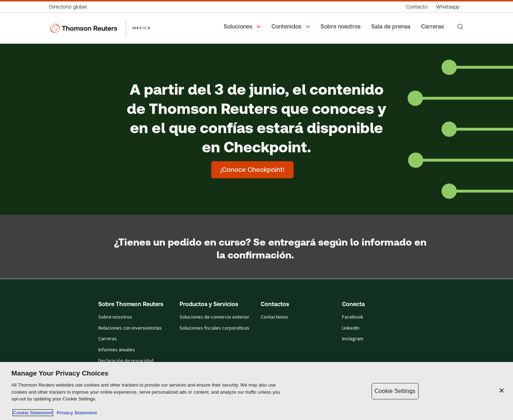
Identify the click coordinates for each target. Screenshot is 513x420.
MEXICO (142, 28)
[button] (243, 27)
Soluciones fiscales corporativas (214, 328)
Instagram (353, 339)
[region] (256, 391)
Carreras (108, 339)
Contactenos (274, 317)
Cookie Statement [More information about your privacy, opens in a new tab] (33, 413)
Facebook (353, 317)
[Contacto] (417, 7)
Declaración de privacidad (126, 361)
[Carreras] (434, 27)
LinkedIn (351, 328)
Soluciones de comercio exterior (214, 317)
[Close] (502, 390)
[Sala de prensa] (392, 27)
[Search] (460, 27)
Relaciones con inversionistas (130, 328)
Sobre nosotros (115, 317)
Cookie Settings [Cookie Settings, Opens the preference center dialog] (395, 391)
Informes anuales (117, 350)
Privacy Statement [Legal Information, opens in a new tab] (76, 413)
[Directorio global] (70, 7)
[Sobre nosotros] (342, 27)
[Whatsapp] (448, 7)
